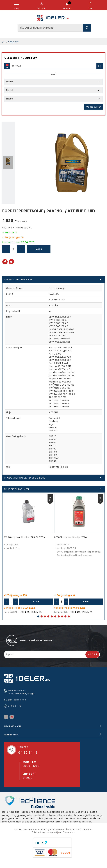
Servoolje (14, 42)
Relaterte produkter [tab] (53, 489)
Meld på (92, 654)
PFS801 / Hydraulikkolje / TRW (71, 537)
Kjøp (39, 249)
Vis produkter (93, 107)
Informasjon (12, 726)
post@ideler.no (18, 700)
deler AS (32, 829)
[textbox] (54, 28)
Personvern (69, 832)
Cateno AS (85, 829)
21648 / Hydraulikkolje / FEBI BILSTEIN (25, 537)
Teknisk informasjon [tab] (53, 279)
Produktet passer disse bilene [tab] (53, 478)
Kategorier (11, 735)
